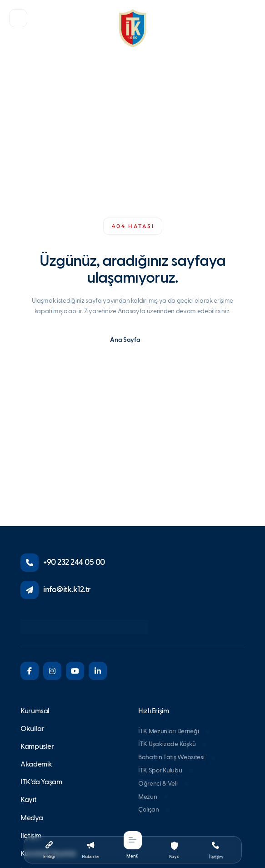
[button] (18, 18)
